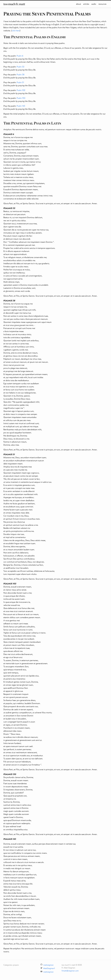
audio (94, 4)
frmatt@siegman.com (70, 971)
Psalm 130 (21, 98)
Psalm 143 (21, 106)
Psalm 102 (21, 90)
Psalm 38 (21, 75)
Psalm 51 (20, 82)
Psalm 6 (20, 56)
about (79, 4)
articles (86, 4)
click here (16, 31)
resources (102, 4)
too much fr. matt (14, 4)
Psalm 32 (21, 67)
